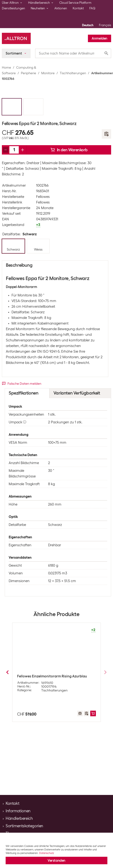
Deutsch (88, 25)
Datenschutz (47, 853)
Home (6, 67)
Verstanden (56, 861)
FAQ (92, 8)
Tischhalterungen (73, 73)
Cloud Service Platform (75, 3)
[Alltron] (16, 38)
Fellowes (43, 197)
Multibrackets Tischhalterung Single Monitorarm (47, 678)
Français (105, 25)
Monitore (48, 73)
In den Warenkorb (69, 150)
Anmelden (100, 38)
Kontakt (78, 8)
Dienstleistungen (13, 8)
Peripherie (28, 73)
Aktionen (61, 8)
